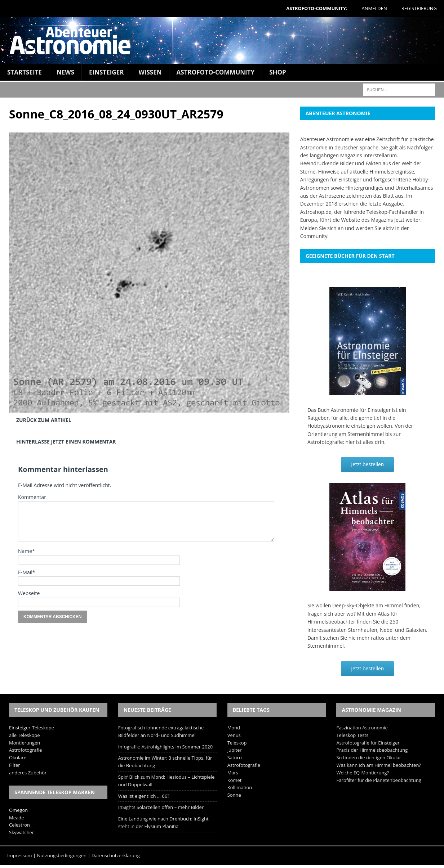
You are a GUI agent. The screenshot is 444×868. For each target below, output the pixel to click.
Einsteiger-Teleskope (32, 728)
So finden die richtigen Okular (369, 757)
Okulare (18, 757)
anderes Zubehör (28, 773)
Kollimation (240, 787)
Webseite (29, 593)
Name (25, 551)
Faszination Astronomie (362, 728)
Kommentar (32, 497)
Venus (234, 735)
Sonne (234, 795)
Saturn (235, 757)
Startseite (25, 72)
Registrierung (419, 8)
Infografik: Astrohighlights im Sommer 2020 (165, 747)
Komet (235, 780)
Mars (233, 773)
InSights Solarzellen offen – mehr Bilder (161, 807)
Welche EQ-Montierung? (363, 773)
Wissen (150, 72)
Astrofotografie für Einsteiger (368, 743)
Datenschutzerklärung (116, 855)
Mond (234, 728)
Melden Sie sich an (322, 228)
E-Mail (25, 572)
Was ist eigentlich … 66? (144, 796)
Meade (16, 818)
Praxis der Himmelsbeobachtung (372, 750)
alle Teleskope (25, 735)
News (65, 72)
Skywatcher (21, 832)
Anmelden (374, 8)
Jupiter (235, 750)
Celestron (19, 825)
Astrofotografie (25, 750)
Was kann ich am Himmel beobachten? (379, 765)
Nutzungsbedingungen (62, 855)
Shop (278, 72)
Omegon (18, 810)
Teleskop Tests (352, 735)
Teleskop (237, 743)
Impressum (20, 855)
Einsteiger (106, 72)
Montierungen (25, 743)
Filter (15, 765)
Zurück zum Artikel (44, 420)
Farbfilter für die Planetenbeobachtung (379, 780)
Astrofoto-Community (216, 72)
